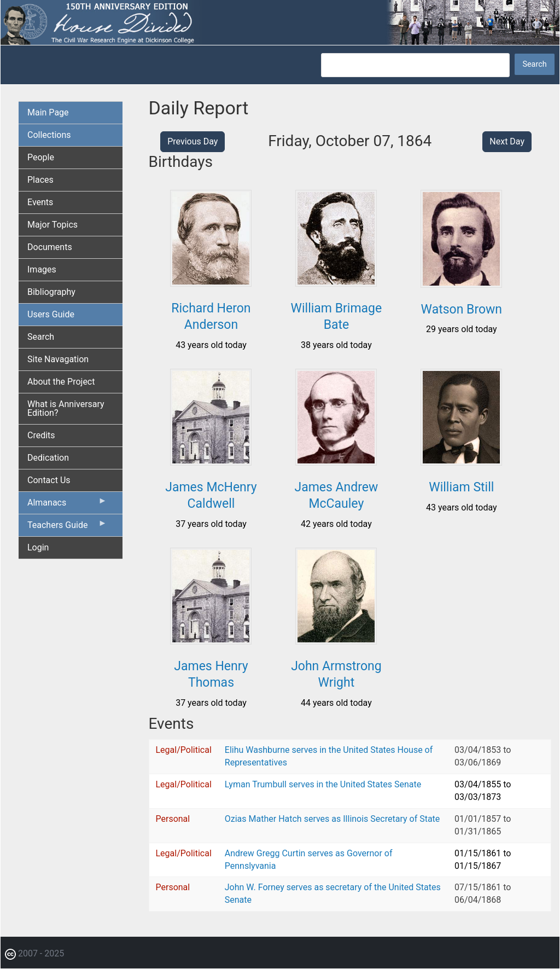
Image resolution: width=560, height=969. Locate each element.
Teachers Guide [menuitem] (67, 527)
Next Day (507, 141)
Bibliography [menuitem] (51, 292)
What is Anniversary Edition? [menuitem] (66, 408)
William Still (461, 487)
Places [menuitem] (40, 180)
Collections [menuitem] (49, 135)
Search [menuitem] (41, 337)
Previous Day (192, 141)
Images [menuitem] (42, 269)
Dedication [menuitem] (48, 458)
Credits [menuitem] (41, 435)
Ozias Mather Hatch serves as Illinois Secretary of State (332, 819)
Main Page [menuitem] (48, 112)
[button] (211, 283)
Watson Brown (462, 309)
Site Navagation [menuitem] (58, 359)
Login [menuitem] (38, 547)
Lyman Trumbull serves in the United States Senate (323, 784)
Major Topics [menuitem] (52, 225)
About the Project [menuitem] (61, 382)
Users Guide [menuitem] (51, 314)
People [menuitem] (41, 157)
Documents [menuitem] (50, 247)
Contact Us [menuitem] (49, 480)
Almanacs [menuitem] (67, 505)
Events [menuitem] (40, 202)
